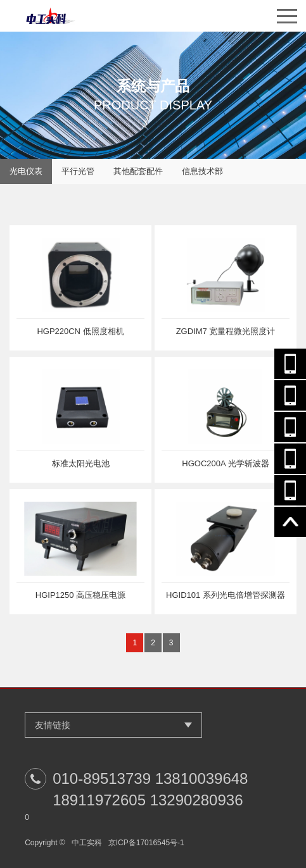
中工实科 (87, 843)
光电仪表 (26, 171)
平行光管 (78, 171)
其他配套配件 (138, 171)
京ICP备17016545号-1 (146, 843)
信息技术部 (202, 171)
